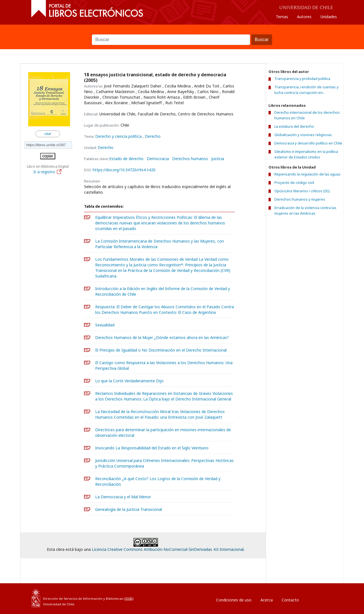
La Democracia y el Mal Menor (123, 497)
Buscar (182, 32)
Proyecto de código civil (294, 182)
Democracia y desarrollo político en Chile (308, 143)
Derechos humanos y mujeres (300, 199)
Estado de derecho (126, 159)
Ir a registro (48, 172)
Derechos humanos (190, 159)
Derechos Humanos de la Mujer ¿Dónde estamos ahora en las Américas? (162, 337)
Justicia (218, 159)
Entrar (316, 598)
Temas (282, 17)
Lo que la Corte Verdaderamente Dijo (129, 381)
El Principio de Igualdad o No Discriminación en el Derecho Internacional (161, 350)
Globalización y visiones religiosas (303, 135)
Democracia (158, 159)
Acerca (267, 600)
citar (48, 134)
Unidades (329, 17)
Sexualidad (105, 325)
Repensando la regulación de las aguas (307, 174)
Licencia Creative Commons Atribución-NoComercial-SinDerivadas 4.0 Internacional (168, 549)
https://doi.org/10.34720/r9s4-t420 (124, 170)
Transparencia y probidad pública (302, 79)
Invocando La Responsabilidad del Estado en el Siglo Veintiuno (152, 448)
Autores (304, 17)
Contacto (290, 600)
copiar (48, 156)
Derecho (106, 147)
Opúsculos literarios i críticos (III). (302, 191)
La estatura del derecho (294, 126)
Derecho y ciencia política (119, 136)
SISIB (129, 598)
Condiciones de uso (234, 600)
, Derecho (152, 136)
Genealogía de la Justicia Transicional (129, 509)
